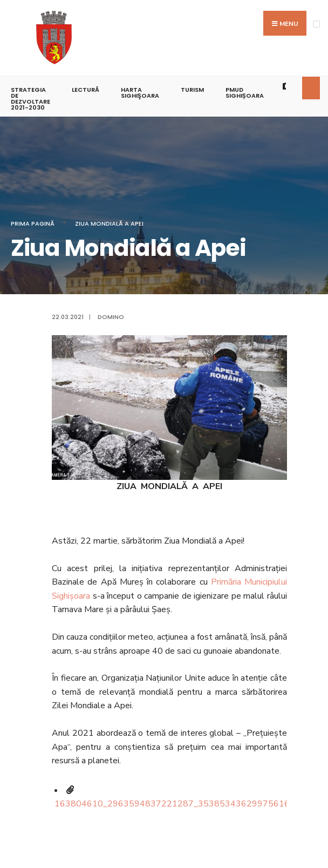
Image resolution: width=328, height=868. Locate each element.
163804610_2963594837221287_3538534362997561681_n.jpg (188, 804)
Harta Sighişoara (140, 93)
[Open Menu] (316, 24)
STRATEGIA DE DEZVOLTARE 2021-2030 (30, 99)
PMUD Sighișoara (245, 93)
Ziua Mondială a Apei (109, 223)
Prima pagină (33, 223)
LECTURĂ (86, 90)
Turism (192, 90)
